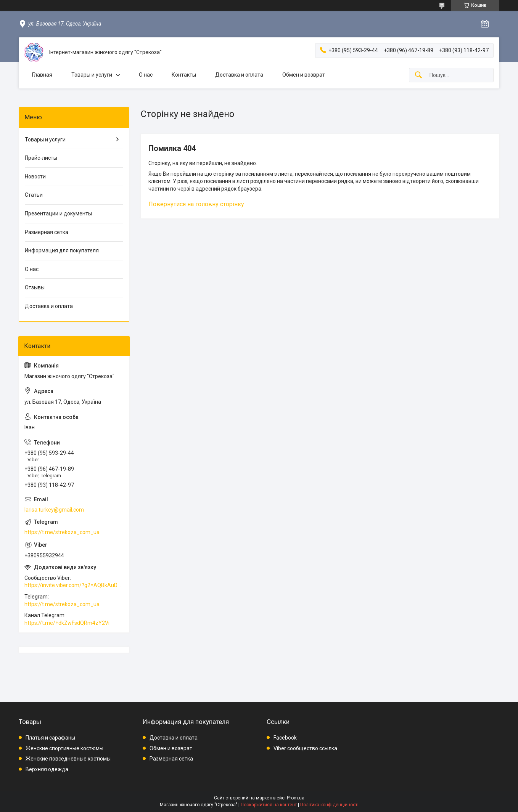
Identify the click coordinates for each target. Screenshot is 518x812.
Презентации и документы (58, 213)
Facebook (285, 738)
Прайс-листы (41, 158)
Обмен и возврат (304, 75)
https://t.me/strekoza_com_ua (62, 532)
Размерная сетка (47, 232)
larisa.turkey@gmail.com (54, 510)
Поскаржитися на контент (269, 805)
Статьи (34, 195)
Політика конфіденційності (329, 805)
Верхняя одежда (47, 769)
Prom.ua (296, 798)
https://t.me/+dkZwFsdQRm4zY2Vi (67, 623)
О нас (146, 75)
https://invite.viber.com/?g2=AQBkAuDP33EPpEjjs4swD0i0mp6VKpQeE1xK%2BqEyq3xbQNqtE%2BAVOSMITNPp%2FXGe (74, 585)
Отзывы (35, 287)
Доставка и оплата (239, 75)
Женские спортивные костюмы (64, 748)
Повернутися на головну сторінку (196, 204)
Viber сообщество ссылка (305, 748)
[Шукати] (418, 75)
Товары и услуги (92, 75)
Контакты (184, 75)
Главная (42, 75)
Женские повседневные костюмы (68, 759)
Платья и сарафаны (50, 738)
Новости (35, 177)
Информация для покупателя (62, 250)
